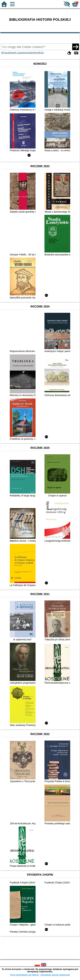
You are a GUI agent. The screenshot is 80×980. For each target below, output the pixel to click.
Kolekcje (39, 53)
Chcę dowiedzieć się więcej (24, 975)
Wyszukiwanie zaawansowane (18, 53)
